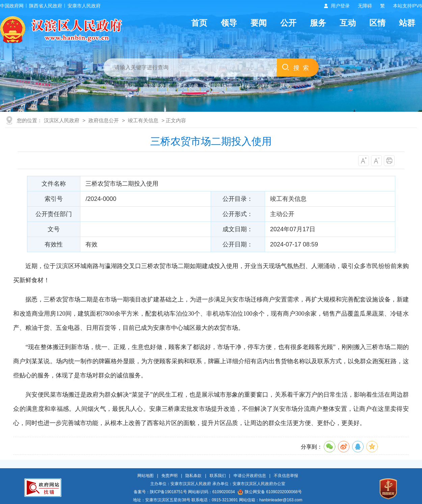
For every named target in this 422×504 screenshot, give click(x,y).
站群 (407, 23)
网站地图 (146, 476)
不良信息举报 (286, 476)
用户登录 (340, 6)
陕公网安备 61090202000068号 (270, 492)
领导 (229, 23)
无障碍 (365, 6)
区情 (377, 23)
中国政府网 (12, 6)
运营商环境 (219, 86)
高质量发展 (157, 86)
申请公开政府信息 (250, 476)
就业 (285, 86)
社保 (244, 86)
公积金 (265, 86)
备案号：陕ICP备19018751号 (160, 492)
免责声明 (169, 476)
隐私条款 (193, 476)
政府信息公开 (104, 120)
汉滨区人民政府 (62, 120)
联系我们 (218, 476)
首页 (199, 23)
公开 (288, 23)
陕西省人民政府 (46, 6)
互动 (348, 23)
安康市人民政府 (84, 6)
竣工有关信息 (143, 120)
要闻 (259, 23)
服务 (318, 23)
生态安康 (188, 86)
